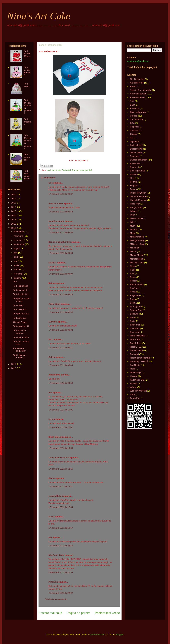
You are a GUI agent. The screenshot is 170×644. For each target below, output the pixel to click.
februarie (18, 274)
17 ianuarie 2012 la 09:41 (61, 348)
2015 (14, 215)
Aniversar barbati (138, 94)
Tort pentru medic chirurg (21, 300)
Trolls (133, 369)
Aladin (133, 86)
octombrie (19, 240)
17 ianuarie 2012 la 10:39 (61, 448)
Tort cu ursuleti (20, 290)
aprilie (17, 265)
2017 (14, 207)
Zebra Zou (135, 398)
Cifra (132, 123)
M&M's (133, 226)
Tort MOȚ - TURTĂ (139, 361)
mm (50, 392)
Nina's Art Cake (39, 16)
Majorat (134, 229)
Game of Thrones (138, 196)
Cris (51, 183)
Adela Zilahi (55, 304)
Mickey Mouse (137, 237)
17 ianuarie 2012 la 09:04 (61, 253)
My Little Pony (137, 262)
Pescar (133, 281)
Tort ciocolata (136, 350)
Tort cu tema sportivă (82, 170)
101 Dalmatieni (137, 79)
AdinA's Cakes (56, 204)
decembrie (19, 232)
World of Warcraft (138, 391)
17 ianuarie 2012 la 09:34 (61, 330)
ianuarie (18, 278)
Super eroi (135, 332)
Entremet (134, 167)
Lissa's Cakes (56, 496)
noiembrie (19, 236)
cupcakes (135, 141)
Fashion (134, 174)
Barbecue (135, 108)
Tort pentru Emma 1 (27, 71)
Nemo (133, 266)
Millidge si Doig (137, 240)
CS (131, 138)
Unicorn (134, 376)
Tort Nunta (135, 365)
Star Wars (135, 328)
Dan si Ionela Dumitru (60, 242)
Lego (132, 215)
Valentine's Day (137, 380)
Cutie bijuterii (136, 145)
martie (17, 269)
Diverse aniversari (139, 160)
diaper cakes (136, 152)
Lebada (134, 211)
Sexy (132, 317)
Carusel (134, 116)
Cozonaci (134, 130)
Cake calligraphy (138, 112)
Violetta (134, 383)
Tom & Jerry (136, 343)
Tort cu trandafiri (21, 337)
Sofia (132, 321)
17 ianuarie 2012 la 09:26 (61, 295)
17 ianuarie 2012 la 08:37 (61, 194)
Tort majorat (27, 122)
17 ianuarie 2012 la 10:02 (61, 427)
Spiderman (135, 325)
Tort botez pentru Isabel (27, 175)
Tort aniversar (27, 157)
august (17, 249)
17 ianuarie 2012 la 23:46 (61, 546)
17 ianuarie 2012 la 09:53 (61, 383)
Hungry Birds (136, 207)
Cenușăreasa (136, 119)
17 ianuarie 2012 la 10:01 (61, 410)
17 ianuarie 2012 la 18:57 (61, 528)
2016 (14, 211)
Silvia (51, 517)
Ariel (132, 101)
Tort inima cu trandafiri (19, 356)
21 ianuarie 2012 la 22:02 (61, 593)
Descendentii (136, 149)
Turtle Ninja (135, 372)
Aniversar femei (137, 97)
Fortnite (134, 182)
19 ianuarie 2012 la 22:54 (61, 572)
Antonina (53, 582)
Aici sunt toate (54, 170)
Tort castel (18, 305)
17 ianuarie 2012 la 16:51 (61, 487)
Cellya (52, 357)
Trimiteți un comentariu (56, 599)
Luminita (53, 322)
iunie (16, 257)
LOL (132, 222)
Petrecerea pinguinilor (19, 350)
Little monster (136, 218)
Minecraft (134, 248)
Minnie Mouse (137, 255)
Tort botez (27, 85)
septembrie (19, 244)
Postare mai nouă (50, 613)
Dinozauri (135, 156)
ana (50, 537)
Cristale (134, 134)
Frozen (133, 189)
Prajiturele (135, 295)
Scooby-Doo (136, 310)
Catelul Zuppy (20, 322)
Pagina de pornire (79, 613)
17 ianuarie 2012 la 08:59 (61, 232)
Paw (132, 273)
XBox (133, 394)
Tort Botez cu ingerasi (19, 332)
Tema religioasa (138, 336)
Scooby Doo (136, 306)
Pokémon (135, 288)
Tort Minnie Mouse (27, 54)
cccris (52, 419)
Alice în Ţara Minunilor (141, 90)
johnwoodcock (97, 634)
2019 (14, 199)
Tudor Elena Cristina (59, 458)
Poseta (133, 292)
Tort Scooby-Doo (21, 294)
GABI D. (53, 263)
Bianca (52, 478)
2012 (14, 228)
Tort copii (66, 170)
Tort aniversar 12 (21, 326)
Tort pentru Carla (21, 314)
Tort (15, 282)
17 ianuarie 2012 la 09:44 (61, 365)
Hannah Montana (138, 200)
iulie (16, 253)
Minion (133, 251)
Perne (133, 277)
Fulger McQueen (138, 193)
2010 (14, 368)
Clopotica (134, 127)
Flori (132, 178)
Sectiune (134, 314)
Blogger (120, 634)
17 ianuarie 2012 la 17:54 (61, 507)
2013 (14, 224)
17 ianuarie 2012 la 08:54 (61, 212)
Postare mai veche (107, 613)
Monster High (136, 259)
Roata (133, 299)
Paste (133, 270)
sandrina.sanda (56, 221)
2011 (14, 364)
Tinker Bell (135, 340)
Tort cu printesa (21, 286)
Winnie (133, 387)
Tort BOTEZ (136, 347)
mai (16, 261)
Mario (133, 233)
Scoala (133, 303)
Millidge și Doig (137, 244)
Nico (51, 339)
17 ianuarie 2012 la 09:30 (61, 312)
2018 (14, 203)
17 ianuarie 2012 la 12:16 (61, 469)
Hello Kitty (135, 204)
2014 (14, 220)
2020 (14, 194)
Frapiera (134, 185)
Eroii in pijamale (138, 171)
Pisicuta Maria (137, 284)
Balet (132, 105)
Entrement (135, 163)
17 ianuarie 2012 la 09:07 (61, 274)
